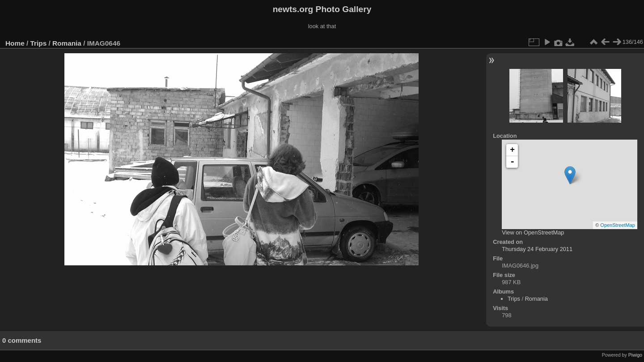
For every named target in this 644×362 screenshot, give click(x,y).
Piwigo (635, 355)
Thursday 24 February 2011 (537, 249)
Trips (39, 43)
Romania (67, 43)
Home (15, 43)
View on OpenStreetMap (533, 232)
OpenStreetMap (618, 225)
